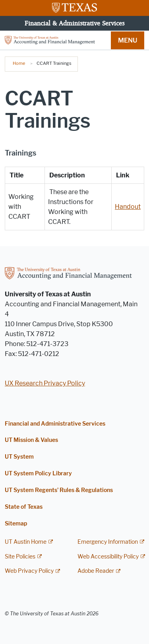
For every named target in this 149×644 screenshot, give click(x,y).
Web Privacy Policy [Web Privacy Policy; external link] (29, 571)
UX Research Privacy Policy (45, 383)
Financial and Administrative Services (55, 424)
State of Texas (24, 507)
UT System (19, 457)
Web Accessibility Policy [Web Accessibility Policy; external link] (108, 557)
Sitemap (16, 524)
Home (19, 63)
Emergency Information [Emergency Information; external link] (108, 542)
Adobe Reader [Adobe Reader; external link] (96, 571)
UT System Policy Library (38, 474)
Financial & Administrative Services (74, 23)
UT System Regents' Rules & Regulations (59, 490)
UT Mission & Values (31, 440)
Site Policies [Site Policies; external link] (20, 557)
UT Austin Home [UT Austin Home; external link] (26, 542)
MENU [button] (128, 40)
